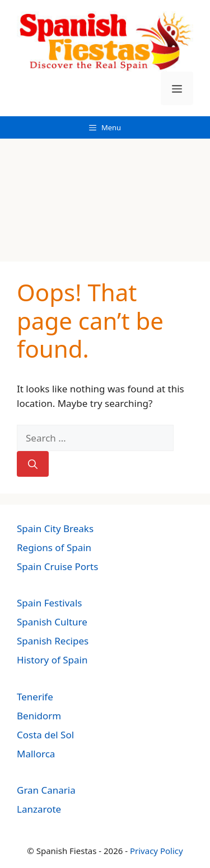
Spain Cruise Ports (57, 566)
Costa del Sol (45, 735)
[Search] (33, 464)
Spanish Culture (52, 622)
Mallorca (36, 754)
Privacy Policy (157, 851)
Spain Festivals (49, 603)
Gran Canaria (46, 790)
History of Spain (52, 660)
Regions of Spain (54, 547)
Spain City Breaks (55, 528)
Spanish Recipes (53, 641)
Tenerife (35, 697)
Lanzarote (39, 809)
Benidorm (39, 716)
